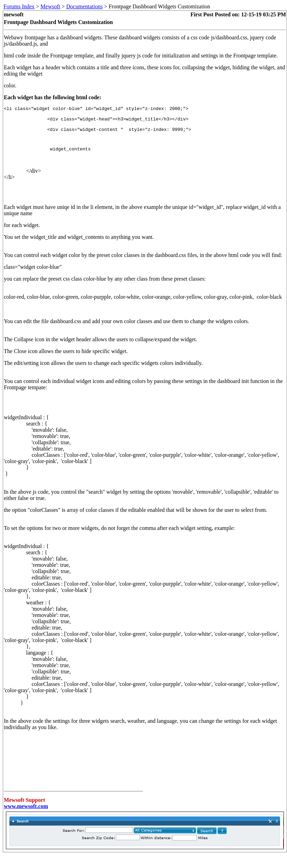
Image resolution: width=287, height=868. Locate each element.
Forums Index (19, 6)
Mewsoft (50, 6)
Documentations (84, 6)
